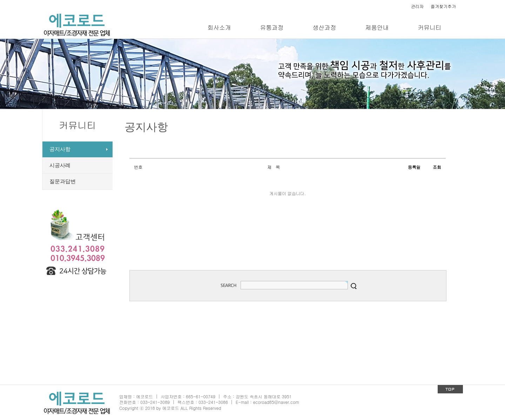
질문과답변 (63, 181)
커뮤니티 (429, 27)
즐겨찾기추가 (443, 6)
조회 (437, 167)
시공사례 (60, 165)
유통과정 (272, 27)
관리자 (417, 6)
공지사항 (60, 149)
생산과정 (324, 27)
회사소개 (219, 27)
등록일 (414, 167)
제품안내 (377, 27)
